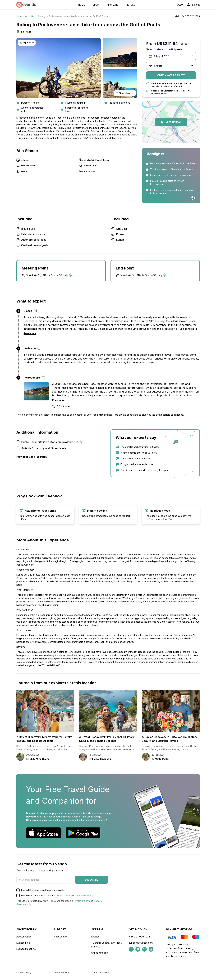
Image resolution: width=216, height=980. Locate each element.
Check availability (171, 75)
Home (81, 5)
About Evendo (24, 937)
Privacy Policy (83, 896)
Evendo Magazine (26, 949)
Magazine (112, 5)
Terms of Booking (101, 973)
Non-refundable (159, 83)
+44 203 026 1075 (139, 937)
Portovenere (32, 378)
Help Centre (60, 937)
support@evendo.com (141, 943)
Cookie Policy (63, 896)
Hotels (131, 5)
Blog (96, 5)
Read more (30, 333)
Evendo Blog (23, 943)
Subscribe (92, 880)
